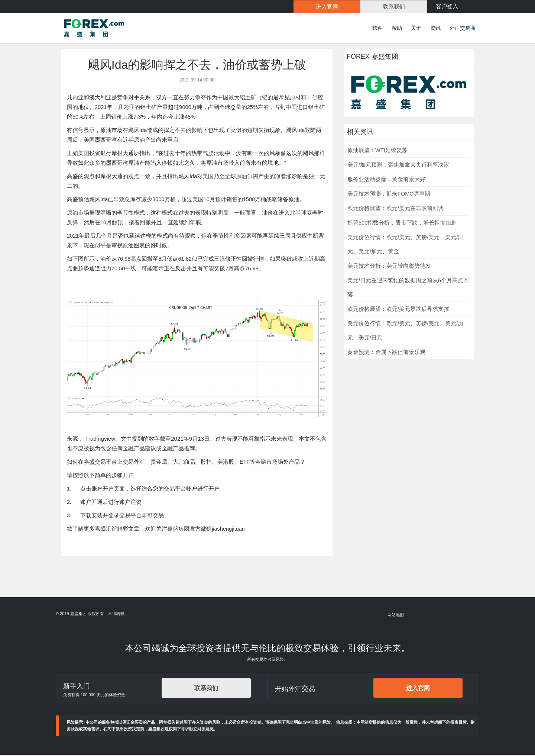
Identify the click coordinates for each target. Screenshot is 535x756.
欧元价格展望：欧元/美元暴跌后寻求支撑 (398, 310)
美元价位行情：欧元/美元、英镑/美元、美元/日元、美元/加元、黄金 (405, 245)
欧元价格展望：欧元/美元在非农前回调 (395, 209)
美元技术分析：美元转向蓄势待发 (389, 267)
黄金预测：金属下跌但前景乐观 (386, 353)
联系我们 (206, 689)
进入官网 (418, 689)
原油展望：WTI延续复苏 (377, 151)
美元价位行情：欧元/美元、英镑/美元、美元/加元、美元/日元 (405, 332)
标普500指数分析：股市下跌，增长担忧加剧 (402, 224)
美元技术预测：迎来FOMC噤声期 (389, 195)
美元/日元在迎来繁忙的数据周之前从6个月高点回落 (408, 289)
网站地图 (396, 616)
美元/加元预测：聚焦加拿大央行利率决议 (398, 166)
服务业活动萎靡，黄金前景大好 (386, 180)
